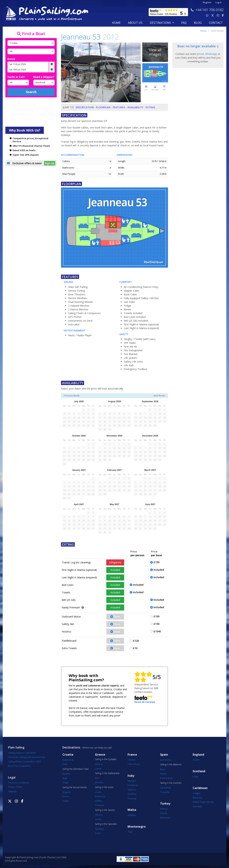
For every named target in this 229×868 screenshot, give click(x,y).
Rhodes (99, 782)
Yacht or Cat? (16, 77)
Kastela (66, 774)
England (198, 755)
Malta (132, 810)
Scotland (199, 771)
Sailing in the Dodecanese (107, 773)
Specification (85, 107)
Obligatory (115, 562)
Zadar (66, 801)
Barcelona (166, 760)
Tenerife (165, 792)
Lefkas (98, 801)
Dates (11, 59)
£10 (135, 648)
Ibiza (163, 769)
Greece (100, 755)
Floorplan (103, 107)
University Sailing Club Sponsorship (27, 757)
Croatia (68, 755)
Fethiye (164, 809)
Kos (97, 778)
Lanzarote (166, 788)
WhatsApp (211, 54)
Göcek (164, 813)
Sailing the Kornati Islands (75, 787)
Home (116, 23)
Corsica (131, 760)
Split (65, 778)
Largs (195, 776)
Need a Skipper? (44, 77)
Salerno (132, 790)
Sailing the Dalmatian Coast (75, 769)
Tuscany (132, 798)
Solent (196, 760)
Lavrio (98, 768)
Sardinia (132, 794)
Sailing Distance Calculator (22, 753)
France (132, 755)
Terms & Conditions (19, 783)
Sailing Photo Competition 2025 (25, 762)
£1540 (157, 631)
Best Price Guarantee (20, 766)
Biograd (66, 792)
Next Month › (160, 396)
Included (115, 570)
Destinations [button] (161, 23)
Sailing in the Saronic (105, 810)
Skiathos (99, 829)
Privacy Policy (15, 787)
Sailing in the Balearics (171, 765)
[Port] (31, 51)
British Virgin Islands (203, 802)
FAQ (184, 23)
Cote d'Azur (134, 764)
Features (119, 107)
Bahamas (198, 798)
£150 (156, 562)
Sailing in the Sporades (106, 824)
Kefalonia (100, 796)
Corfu (98, 792)
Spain (164, 755)
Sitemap (12, 791)
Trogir (65, 782)
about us (135, 23)
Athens (99, 764)
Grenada (197, 806)
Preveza (99, 805)
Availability (135, 107)
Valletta (131, 815)
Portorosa (133, 785)
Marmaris (165, 818)
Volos (98, 833)
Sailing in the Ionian (104, 787)
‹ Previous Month (71, 396)
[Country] (31, 43)
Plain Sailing (16, 747)
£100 (156, 616)
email (201, 54)
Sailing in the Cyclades (106, 759)
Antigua (197, 793)
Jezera (66, 796)
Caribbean (200, 788)
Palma (163, 774)
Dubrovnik (68, 760)
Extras (150, 107)
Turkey (165, 804)
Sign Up (50, 163)
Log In (219, 2)
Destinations (71, 747)
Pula (65, 764)
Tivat (130, 832)
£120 (136, 641)
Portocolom (166, 778)
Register (207, 2)
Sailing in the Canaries (171, 783)
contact (216, 23)
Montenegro (137, 827)
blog (198, 23)
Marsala (132, 781)
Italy (131, 776)
